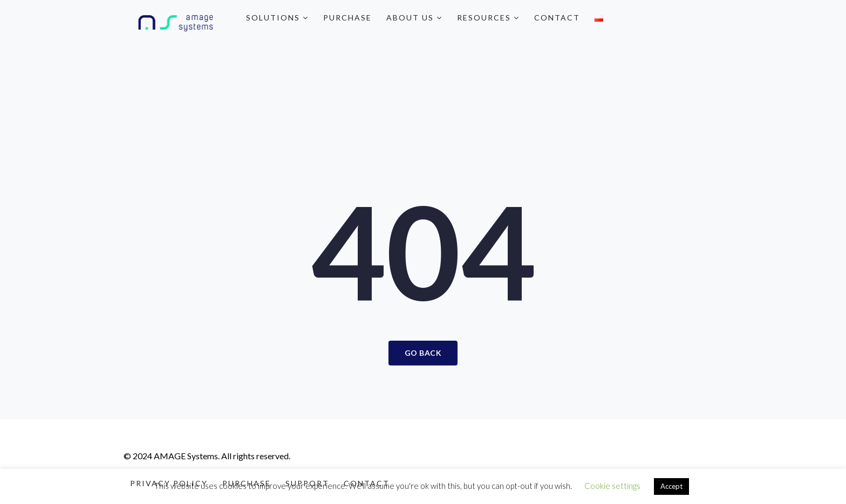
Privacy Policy (169, 483)
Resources (488, 18)
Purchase (347, 18)
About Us (414, 18)
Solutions (277, 18)
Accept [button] (671, 486)
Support (307, 483)
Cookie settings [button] (612, 486)
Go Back (423, 353)
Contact (557, 18)
